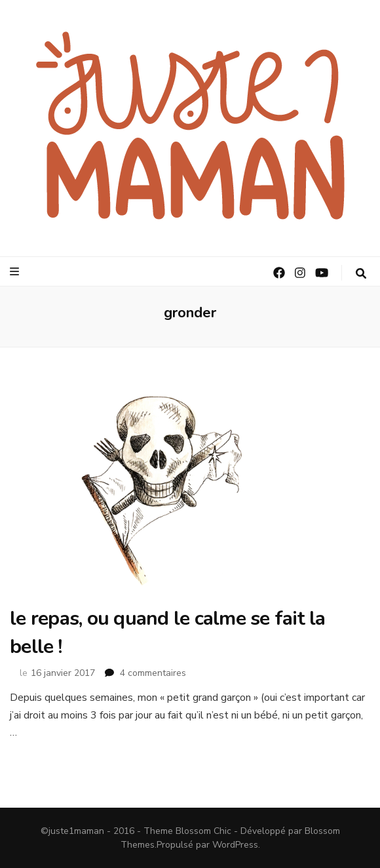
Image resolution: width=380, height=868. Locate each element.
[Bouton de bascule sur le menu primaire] (16, 272)
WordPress (235, 845)
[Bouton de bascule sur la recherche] (361, 274)
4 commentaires (153, 673)
